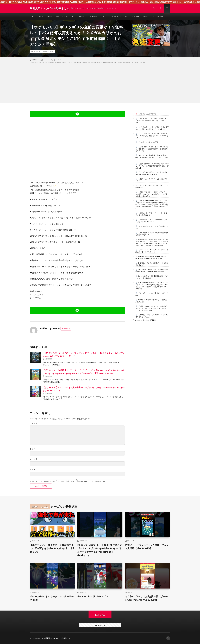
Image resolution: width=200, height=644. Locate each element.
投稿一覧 (65, 329)
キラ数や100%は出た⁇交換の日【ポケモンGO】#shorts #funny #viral (146, 598)
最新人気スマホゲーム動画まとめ (58, 638)
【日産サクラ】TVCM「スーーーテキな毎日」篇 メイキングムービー (151, 221)
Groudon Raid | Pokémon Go (93, 596)
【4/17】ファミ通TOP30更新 (148, 142)
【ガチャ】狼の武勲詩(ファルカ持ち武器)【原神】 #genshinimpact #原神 (151, 173)
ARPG (49, 16)
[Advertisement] (100, 83)
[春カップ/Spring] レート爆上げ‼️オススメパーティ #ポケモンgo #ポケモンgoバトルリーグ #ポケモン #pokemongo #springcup (100, 550)
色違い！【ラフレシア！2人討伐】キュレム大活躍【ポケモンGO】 (147, 547)
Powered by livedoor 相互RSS (145, 320)
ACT (41, 16)
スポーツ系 (92, 16)
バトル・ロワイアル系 (110, 16)
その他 (146, 16)
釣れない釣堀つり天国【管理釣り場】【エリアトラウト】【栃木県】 (152, 277)
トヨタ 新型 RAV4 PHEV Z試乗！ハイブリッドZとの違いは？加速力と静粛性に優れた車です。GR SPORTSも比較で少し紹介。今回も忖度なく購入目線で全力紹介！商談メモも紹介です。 (152, 205)
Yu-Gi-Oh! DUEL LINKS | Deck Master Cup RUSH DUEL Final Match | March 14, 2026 (151, 257)
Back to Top (100, 615)
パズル (125, 16)
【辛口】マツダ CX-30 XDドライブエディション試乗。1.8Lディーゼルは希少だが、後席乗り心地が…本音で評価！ (152, 194)
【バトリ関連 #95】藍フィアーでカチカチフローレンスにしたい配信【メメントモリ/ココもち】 (152, 136)
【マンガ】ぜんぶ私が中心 (147, 114)
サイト (33, 469)
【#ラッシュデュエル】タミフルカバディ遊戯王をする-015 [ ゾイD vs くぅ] (152, 251)
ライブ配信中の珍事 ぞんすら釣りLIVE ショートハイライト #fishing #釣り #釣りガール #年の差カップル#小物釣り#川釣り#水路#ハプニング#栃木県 (152, 286)
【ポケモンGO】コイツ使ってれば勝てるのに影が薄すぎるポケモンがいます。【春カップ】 (152, 121)
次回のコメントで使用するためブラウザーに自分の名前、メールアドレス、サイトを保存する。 (68, 481)
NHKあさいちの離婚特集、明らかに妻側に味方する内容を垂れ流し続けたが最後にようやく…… (152, 157)
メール (34, 459)
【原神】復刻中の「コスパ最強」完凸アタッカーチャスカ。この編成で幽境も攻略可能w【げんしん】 (152, 166)
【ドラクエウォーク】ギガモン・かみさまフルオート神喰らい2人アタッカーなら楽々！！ (152, 128)
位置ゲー (135, 16)
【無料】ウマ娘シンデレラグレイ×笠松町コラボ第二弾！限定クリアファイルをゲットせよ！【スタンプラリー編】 (152, 308)
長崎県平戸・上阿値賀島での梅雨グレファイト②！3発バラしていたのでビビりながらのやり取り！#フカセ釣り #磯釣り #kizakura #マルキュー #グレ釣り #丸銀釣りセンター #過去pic (152, 242)
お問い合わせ (158, 16)
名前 (33, 449)
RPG (66, 16)
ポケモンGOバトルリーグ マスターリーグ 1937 (52, 598)
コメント (33, 423)
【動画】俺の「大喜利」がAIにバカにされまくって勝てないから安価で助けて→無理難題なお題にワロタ (152, 149)
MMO (58, 16)
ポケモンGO (48, 52)
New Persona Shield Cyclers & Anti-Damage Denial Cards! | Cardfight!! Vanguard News (152, 271)
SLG (74, 16)
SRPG (82, 16)
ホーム (33, 16)
